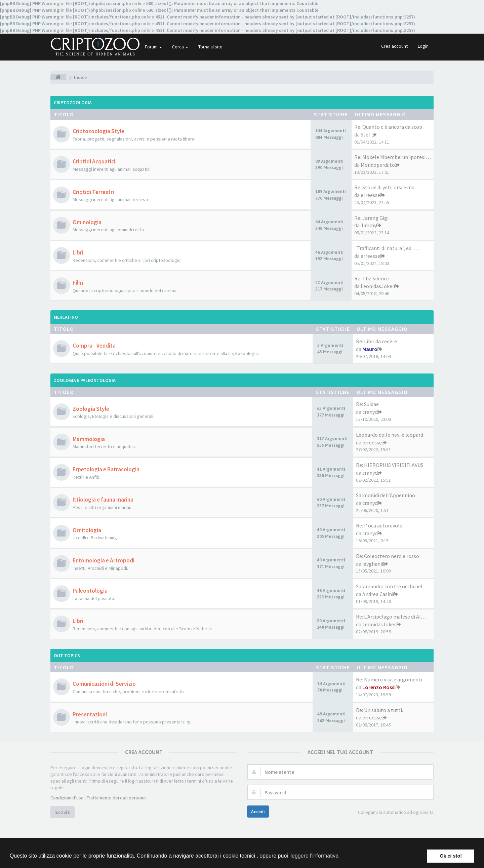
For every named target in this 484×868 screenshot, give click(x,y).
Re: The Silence (372, 278)
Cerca (180, 47)
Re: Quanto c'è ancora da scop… (391, 127)
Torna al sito (210, 47)
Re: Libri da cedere (376, 341)
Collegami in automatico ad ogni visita (392, 813)
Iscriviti (63, 812)
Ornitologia (87, 530)
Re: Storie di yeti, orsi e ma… (387, 187)
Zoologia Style (91, 409)
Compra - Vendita (94, 346)
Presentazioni (90, 714)
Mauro (370, 349)
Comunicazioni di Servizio (104, 684)
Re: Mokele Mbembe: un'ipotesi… (393, 157)
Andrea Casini (378, 594)
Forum (153, 47)
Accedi (258, 812)
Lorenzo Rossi (379, 687)
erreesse (370, 195)
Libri (78, 252)
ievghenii (373, 564)
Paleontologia (90, 591)
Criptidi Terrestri (93, 192)
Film (78, 283)
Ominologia (87, 222)
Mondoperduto (378, 165)
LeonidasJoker (377, 286)
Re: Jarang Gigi (371, 218)
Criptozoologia (73, 103)
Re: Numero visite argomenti (389, 679)
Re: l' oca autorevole (379, 525)
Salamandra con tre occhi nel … (392, 586)
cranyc (370, 412)
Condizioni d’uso (67, 798)
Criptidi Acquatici (94, 161)
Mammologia (89, 439)
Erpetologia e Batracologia (106, 469)
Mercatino (66, 317)
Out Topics (67, 656)
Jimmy (369, 225)
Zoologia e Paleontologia (85, 380)
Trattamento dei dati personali (117, 798)
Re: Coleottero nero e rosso (388, 556)
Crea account (394, 46)
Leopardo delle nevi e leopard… (392, 435)
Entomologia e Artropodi (104, 560)
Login (423, 46)
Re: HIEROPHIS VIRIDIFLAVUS (390, 465)
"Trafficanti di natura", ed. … (387, 248)
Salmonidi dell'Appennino (386, 495)
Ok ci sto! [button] (451, 856)
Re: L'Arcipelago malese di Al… (391, 617)
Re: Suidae (367, 404)
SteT (366, 134)
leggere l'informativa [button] (314, 856)
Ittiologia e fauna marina (103, 500)
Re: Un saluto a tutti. (379, 710)
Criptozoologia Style (98, 131)
